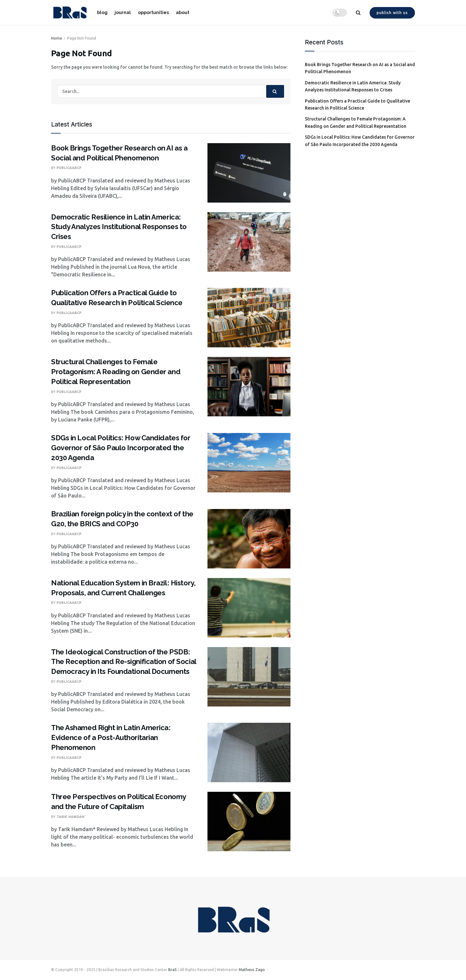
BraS (173, 970)
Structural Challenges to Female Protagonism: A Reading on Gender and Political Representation (116, 372)
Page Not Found (82, 38)
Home (56, 38)
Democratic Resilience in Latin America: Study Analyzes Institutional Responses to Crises (119, 227)
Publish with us (392, 13)
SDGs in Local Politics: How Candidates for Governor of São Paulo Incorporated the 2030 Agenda (121, 448)
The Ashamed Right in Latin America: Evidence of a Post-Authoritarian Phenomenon (111, 737)
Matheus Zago (252, 970)
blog (102, 12)
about (183, 12)
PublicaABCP (69, 168)
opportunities (153, 12)
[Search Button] (275, 91)
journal (123, 12)
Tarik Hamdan (71, 817)
